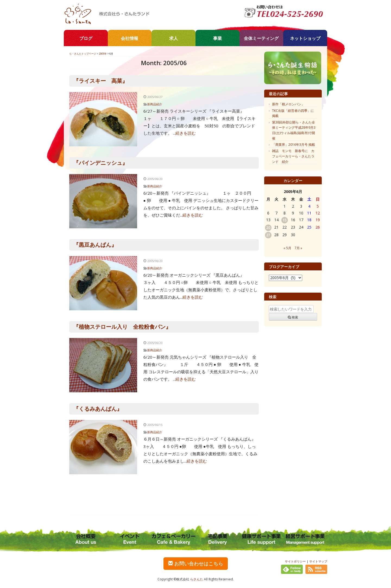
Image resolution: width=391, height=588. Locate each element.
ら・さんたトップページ (83, 54)
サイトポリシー (295, 561)
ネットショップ (305, 38)
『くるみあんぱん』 (98, 409)
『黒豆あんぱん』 (95, 245)
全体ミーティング (261, 38)
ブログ (86, 38)
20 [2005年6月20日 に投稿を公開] (268, 228)
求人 (174, 38)
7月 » (298, 248)
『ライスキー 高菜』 (100, 81)
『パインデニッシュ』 (100, 163)
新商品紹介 (155, 104)
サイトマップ (318, 561)
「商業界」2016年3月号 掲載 (294, 145)
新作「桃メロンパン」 (288, 104)
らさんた (197, 579)
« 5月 (287, 248)
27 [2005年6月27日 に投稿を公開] (268, 235)
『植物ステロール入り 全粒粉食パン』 (122, 327)
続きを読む (186, 133)
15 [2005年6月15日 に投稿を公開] (285, 220)
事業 (217, 38)
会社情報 (130, 38)
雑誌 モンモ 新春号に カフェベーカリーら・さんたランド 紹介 (293, 156)
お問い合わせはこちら (196, 563)
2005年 (103, 54)
